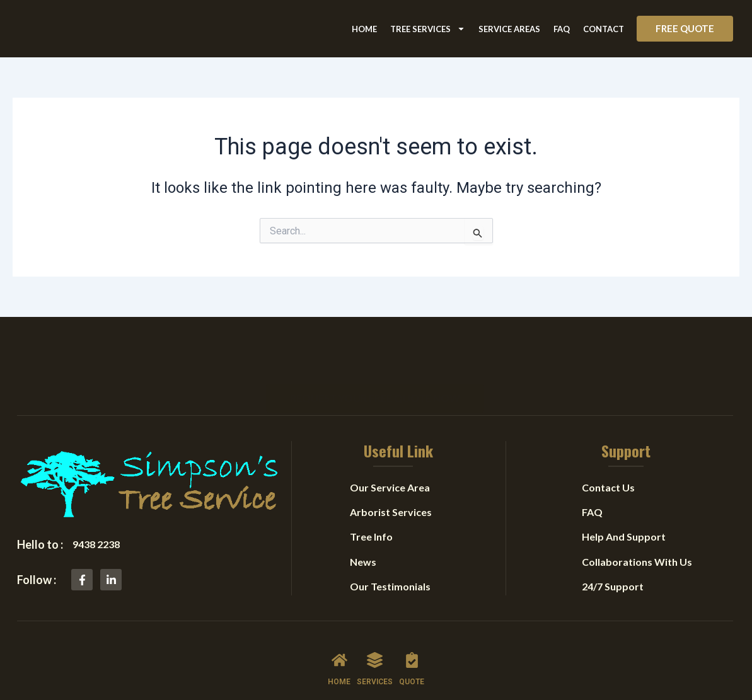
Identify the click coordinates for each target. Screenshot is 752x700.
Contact (604, 29)
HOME (339, 682)
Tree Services (428, 29)
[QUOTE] (412, 660)
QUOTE (412, 682)
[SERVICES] (375, 660)
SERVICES (375, 682)
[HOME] (339, 660)
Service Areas (509, 29)
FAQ (562, 29)
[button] (685, 29)
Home (364, 29)
